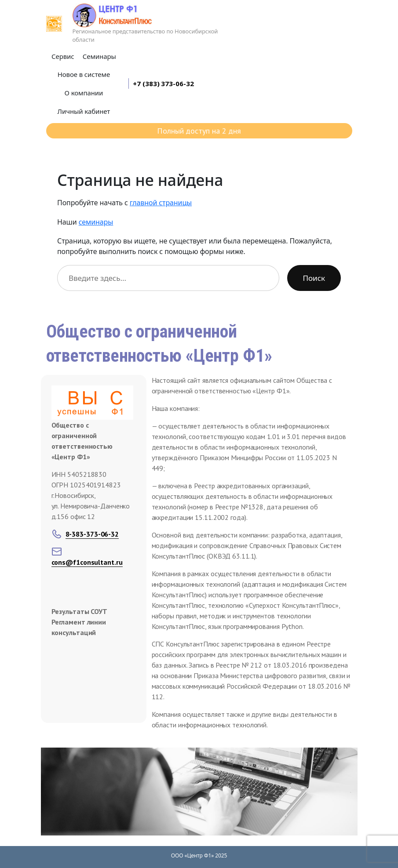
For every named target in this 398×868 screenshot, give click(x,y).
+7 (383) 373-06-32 (163, 84)
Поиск (314, 278)
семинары (96, 222)
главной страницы (161, 203)
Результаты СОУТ (80, 611)
